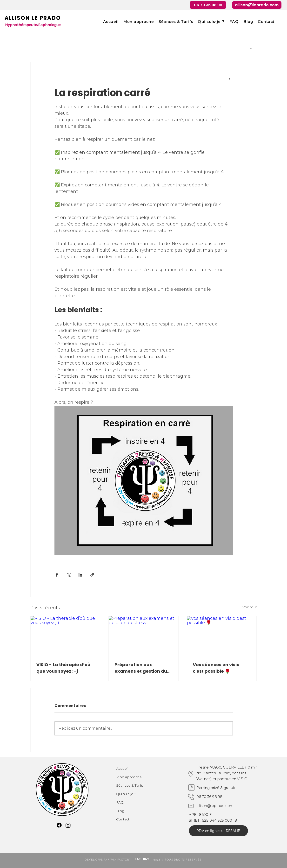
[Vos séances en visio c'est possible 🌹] (222, 636)
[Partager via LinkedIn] (80, 575)
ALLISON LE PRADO (33, 18)
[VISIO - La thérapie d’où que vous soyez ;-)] (65, 636)
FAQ (120, 802)
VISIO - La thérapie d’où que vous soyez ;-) (63, 668)
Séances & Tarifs (130, 785)
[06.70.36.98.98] (208, 5)
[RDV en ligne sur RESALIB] (218, 831)
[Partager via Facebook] (57, 575)
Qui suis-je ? (126, 794)
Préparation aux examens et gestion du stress (141, 668)
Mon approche (129, 777)
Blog (120, 811)
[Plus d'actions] (230, 79)
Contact (123, 819)
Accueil (122, 769)
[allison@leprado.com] (257, 5)
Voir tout (250, 607)
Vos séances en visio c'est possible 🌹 (216, 668)
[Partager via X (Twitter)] (69, 575)
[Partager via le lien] (92, 575)
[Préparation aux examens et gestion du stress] (143, 636)
